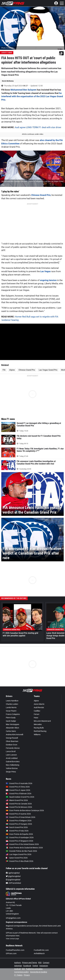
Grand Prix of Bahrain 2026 (19, 794)
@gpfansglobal (13, 876)
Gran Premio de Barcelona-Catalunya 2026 (25, 810)
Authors (17, 963)
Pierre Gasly (11, 718)
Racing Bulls (39, 728)
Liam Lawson (11, 755)
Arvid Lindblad (12, 758)
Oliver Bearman (12, 741)
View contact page (12, 939)
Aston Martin (39, 704)
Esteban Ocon (12, 745)
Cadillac (37, 711)
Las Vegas (45, 271)
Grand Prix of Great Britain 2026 (21, 817)
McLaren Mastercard (42, 721)
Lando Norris (11, 707)
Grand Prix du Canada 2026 (19, 804)
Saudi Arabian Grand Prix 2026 (20, 797)
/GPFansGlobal (13, 883)
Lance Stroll (11, 751)
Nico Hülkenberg (13, 765)
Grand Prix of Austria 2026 (18, 814)
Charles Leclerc (12, 704)
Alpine (12, 370)
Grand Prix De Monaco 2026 (19, 807)
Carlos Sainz (11, 731)
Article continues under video (33, 134)
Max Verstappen (13, 724)
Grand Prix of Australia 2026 (19, 783)
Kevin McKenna (8, 81)
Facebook (27, 966)
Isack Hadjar (11, 721)
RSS (40, 963)
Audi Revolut (39, 707)
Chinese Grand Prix (41, 195)
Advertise (18, 966)
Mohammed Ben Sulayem (23, 90)
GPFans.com (11, 953)
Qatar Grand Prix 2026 (17, 858)
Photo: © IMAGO (7, 48)
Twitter (35, 966)
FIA (4, 370)
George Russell (12, 738)
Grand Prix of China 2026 (18, 787)
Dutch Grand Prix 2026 (17, 827)
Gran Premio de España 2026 (19, 834)
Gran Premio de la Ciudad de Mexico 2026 (24, 848)
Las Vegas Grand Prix (48, 370)
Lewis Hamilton (12, 701)
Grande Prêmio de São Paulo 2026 (21, 851)
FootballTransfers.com (15, 950)
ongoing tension (48, 280)
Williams (37, 735)
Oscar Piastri (11, 711)
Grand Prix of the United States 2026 (22, 844)
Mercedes (38, 724)
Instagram (44, 966)
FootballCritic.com (41, 950)
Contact (46, 963)
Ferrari (36, 714)
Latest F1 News (7, 53)
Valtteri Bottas (12, 768)
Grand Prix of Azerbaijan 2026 (20, 837)
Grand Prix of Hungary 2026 (19, 824)
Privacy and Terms (29, 963)
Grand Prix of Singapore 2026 (20, 841)
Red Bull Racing (40, 731)
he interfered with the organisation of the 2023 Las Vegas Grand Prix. (32, 96)
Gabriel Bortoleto (13, 762)
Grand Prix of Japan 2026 (18, 790)
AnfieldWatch (39, 953)
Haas (36, 718)
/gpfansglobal (13, 873)
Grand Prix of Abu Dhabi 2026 (20, 861)
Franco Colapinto (13, 714)
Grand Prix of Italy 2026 (17, 831)
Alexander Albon (12, 728)
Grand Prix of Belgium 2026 (19, 821)
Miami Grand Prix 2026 (17, 800)
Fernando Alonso (13, 748)
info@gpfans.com (13, 918)
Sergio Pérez (11, 772)
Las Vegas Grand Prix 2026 (19, 854)
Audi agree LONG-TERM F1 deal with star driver (38, 127)
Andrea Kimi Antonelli (14, 735)
